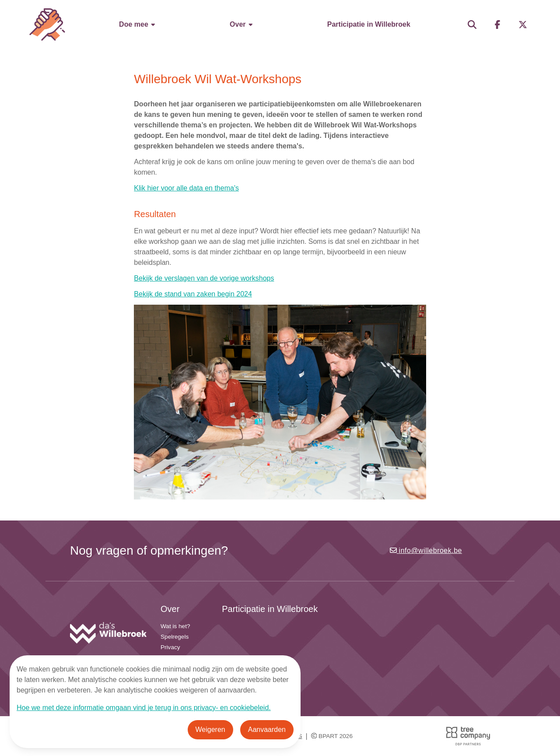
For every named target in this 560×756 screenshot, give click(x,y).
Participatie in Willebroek (369, 24)
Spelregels (175, 637)
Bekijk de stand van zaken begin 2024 (193, 294)
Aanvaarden (267, 730)
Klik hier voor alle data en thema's (186, 188)
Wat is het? (175, 626)
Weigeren (210, 730)
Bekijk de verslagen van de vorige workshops (204, 278)
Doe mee (138, 24)
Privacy (170, 647)
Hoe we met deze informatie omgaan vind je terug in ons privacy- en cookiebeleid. (144, 708)
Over (242, 24)
